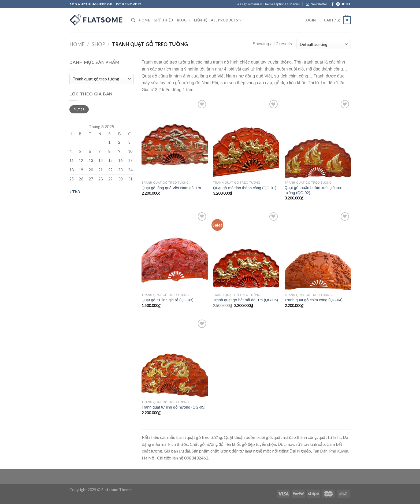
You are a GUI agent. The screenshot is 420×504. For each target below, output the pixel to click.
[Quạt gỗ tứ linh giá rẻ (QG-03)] (175, 251)
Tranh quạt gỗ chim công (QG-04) (314, 300)
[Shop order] (323, 44)
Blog (184, 20)
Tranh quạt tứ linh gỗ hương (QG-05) (173, 407)
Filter (79, 109)
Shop (98, 44)
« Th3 (75, 192)
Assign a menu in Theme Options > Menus (268, 4)
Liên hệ (201, 20)
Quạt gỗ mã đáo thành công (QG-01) (245, 188)
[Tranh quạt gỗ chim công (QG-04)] (318, 251)
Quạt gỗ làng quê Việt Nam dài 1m (171, 188)
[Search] (133, 20)
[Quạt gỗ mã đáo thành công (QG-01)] (246, 138)
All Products (226, 20)
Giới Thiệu (163, 20)
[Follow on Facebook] (333, 4)
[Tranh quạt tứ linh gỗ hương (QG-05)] (175, 358)
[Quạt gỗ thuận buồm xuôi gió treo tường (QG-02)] (318, 138)
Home (144, 20)
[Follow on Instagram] (338, 4)
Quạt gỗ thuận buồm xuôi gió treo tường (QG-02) (314, 190)
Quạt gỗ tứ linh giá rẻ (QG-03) (167, 300)
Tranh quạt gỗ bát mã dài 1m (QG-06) (246, 300)
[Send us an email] (348, 4)
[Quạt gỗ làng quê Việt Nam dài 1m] (175, 138)
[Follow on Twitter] (343, 4)
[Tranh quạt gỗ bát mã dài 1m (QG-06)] (246, 251)
